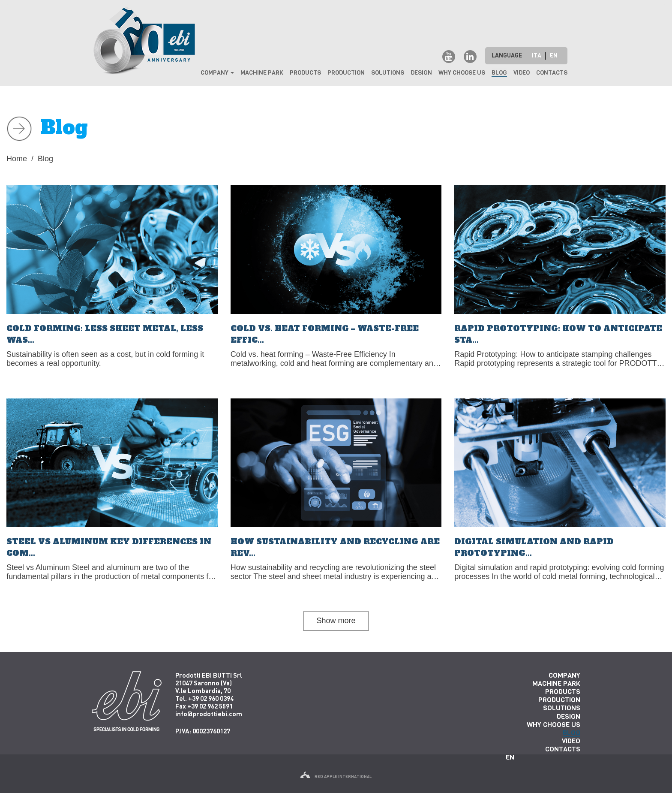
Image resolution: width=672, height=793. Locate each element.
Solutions (388, 73)
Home (17, 159)
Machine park (262, 73)
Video (522, 73)
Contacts (552, 73)
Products (305, 73)
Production (346, 73)
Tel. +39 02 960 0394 (204, 698)
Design (421, 73)
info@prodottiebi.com (209, 714)
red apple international (336, 776)
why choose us (462, 73)
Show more (336, 621)
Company (217, 73)
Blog (499, 73)
